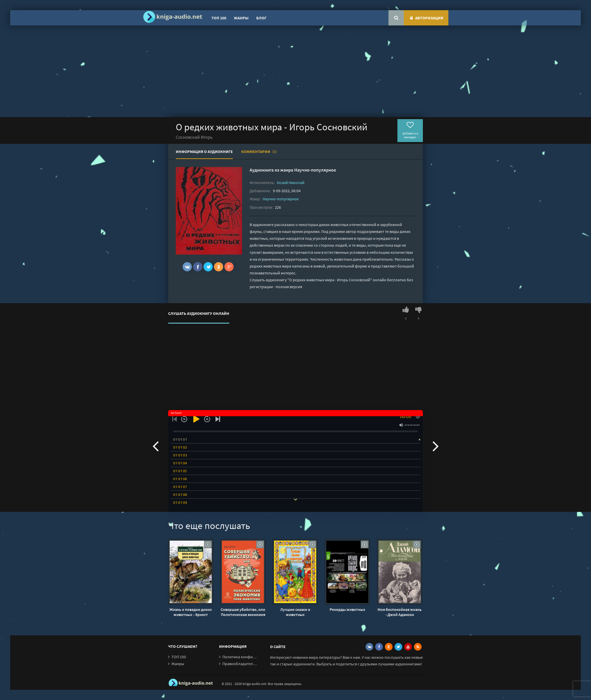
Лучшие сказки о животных (295, 612)
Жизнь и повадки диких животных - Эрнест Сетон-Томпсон (191, 612)
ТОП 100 (219, 18)
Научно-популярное (315, 170)
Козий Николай (291, 183)
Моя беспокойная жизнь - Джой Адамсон (400, 612)
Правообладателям (240, 664)
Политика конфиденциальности (252, 657)
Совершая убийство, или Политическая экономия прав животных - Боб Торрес (243, 612)
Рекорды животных (347, 609)
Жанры (241, 18)
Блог (261, 18)
